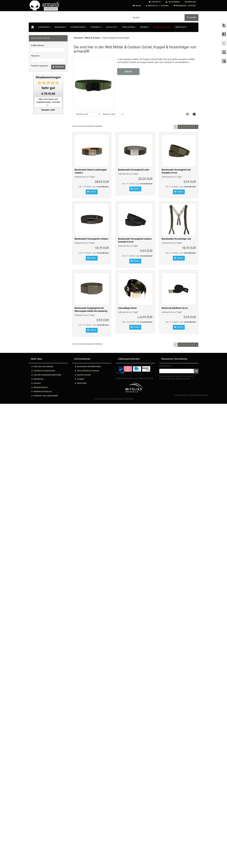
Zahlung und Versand (42, 367)
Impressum (37, 379)
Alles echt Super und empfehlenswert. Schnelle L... (48, 102)
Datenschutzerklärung (43, 371)
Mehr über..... (82, 383)
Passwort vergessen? (40, 66)
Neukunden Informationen (88, 367)
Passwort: (35, 56)
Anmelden (58, 67)
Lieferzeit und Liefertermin (45, 396)
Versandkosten (103, 187)
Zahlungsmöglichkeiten (87, 371)
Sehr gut (48, 88)
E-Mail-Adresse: (38, 45)
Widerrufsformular (41, 392)
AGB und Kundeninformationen (46, 375)
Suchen (191, 17)
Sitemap (79, 379)
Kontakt (36, 383)
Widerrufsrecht (40, 387)
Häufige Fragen (83, 375)
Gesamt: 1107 (48, 110)
